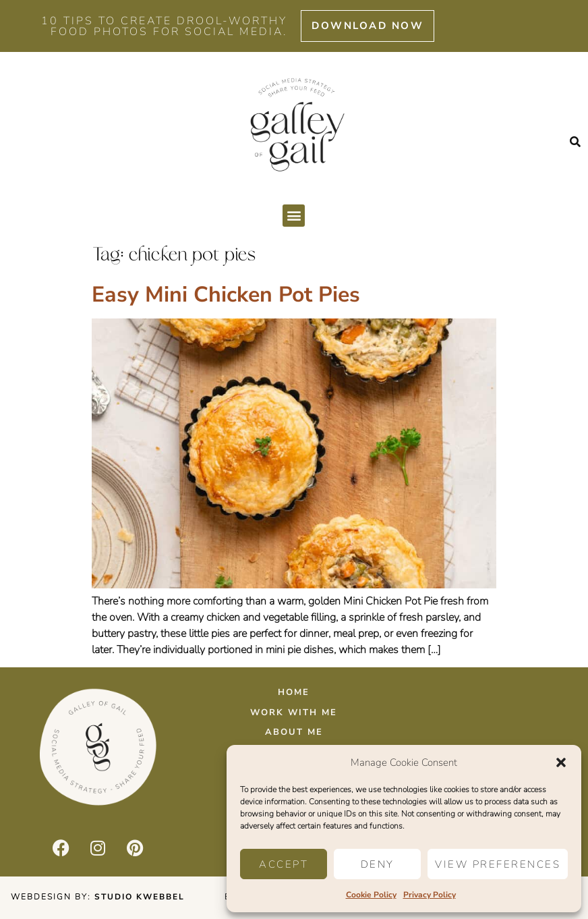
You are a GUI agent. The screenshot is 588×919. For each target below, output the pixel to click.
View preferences (498, 864)
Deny (378, 864)
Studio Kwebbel (140, 897)
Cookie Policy (371, 895)
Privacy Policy (430, 895)
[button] (561, 762)
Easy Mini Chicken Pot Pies (226, 295)
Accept (284, 864)
